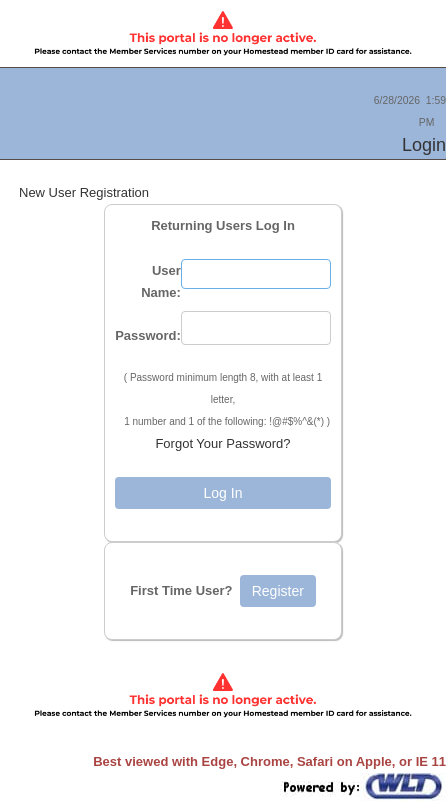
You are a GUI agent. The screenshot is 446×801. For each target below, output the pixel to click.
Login (424, 145)
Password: (148, 335)
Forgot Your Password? (222, 443)
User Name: (161, 281)
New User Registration (84, 192)
